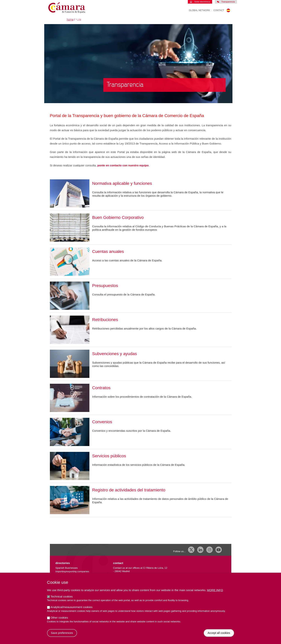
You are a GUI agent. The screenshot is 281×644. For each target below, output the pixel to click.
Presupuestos (105, 286)
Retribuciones (105, 320)
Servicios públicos (109, 456)
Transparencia (226, 2)
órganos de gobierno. (159, 196)
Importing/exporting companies (72, 571)
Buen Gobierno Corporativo (118, 217)
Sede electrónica (200, 2)
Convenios (102, 422)
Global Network (200, 10)
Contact (219, 10)
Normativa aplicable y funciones (122, 183)
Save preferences (62, 637)
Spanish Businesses (67, 568)
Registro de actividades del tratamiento (129, 490)
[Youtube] (219, 550)
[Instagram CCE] (209, 550)
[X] (191, 550)
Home (70, 20)
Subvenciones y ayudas (115, 354)
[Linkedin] (200, 550)
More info (215, 594)
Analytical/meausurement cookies (71, 611)
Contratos (101, 388)
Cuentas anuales (108, 252)
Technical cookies (62, 600)
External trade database (69, 575)
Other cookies (59, 621)
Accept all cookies (219, 637)
